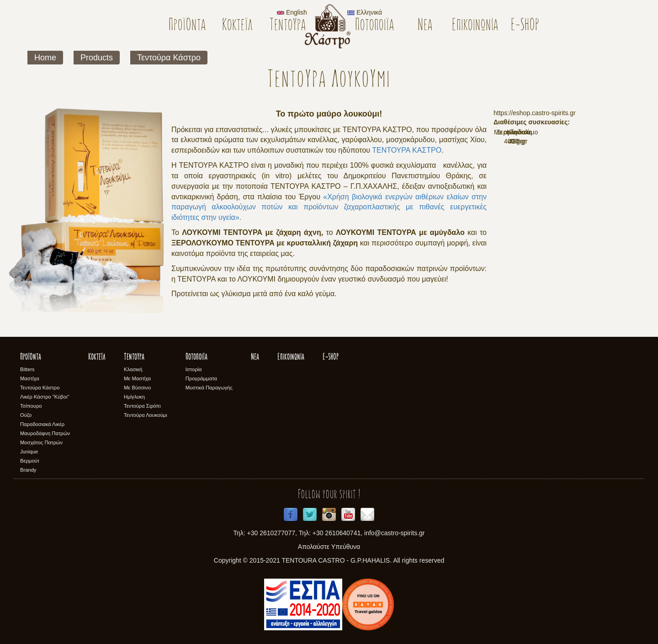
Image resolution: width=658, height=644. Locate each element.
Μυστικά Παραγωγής (209, 388)
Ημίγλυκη (134, 397)
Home (45, 58)
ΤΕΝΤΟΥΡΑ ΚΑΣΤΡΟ (407, 150)
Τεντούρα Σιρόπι (142, 406)
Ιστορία (194, 369)
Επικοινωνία (475, 26)
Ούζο (26, 415)
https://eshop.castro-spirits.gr (535, 113)
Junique (29, 452)
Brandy (28, 470)
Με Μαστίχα (137, 378)
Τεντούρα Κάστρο (169, 58)
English (292, 12)
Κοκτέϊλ (237, 26)
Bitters (27, 369)
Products (97, 58)
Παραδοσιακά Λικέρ (42, 424)
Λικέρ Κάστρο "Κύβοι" (45, 397)
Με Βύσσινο (137, 388)
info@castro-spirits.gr (394, 533)
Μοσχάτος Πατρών (41, 442)
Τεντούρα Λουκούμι (146, 415)
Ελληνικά (365, 12)
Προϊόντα (187, 26)
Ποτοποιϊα (374, 26)
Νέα (425, 26)
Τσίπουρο (31, 406)
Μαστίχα (30, 378)
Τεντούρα (288, 26)
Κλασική (133, 369)
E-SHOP (525, 26)
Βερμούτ (30, 461)
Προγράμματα (201, 378)
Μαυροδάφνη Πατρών (45, 433)
